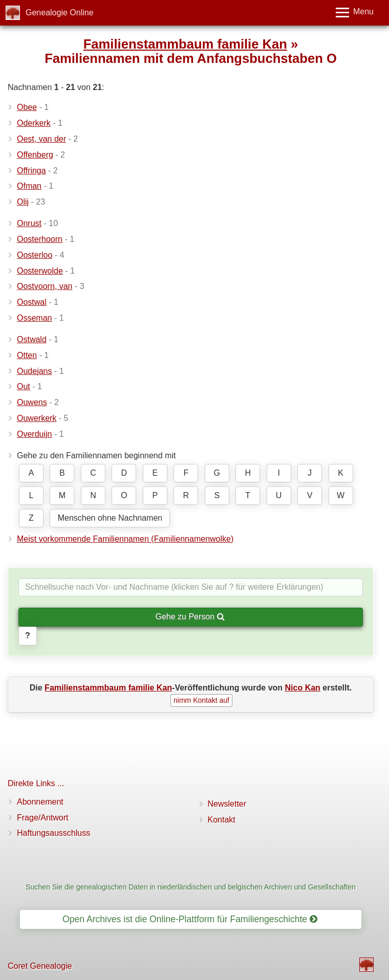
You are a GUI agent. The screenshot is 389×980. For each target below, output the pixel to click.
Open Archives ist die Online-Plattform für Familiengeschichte (190, 919)
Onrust (29, 223)
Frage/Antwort (42, 818)
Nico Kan (303, 688)
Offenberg (35, 155)
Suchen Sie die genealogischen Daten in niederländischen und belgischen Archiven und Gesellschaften (191, 887)
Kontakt (222, 820)
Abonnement (40, 802)
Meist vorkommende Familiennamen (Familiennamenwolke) (125, 539)
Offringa (31, 171)
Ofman (29, 186)
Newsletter (227, 804)
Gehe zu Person (190, 617)
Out (24, 386)
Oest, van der (41, 139)
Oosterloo (35, 255)
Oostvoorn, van (45, 286)
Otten (27, 355)
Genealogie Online (60, 13)
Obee (27, 107)
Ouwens (32, 402)
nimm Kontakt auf (201, 700)
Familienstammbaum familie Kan (185, 44)
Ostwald (32, 339)
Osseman (34, 318)
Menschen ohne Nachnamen (110, 518)
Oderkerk (34, 123)
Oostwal (32, 302)
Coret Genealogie (40, 966)
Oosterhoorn (40, 239)
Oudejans (35, 371)
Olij (23, 202)
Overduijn (34, 434)
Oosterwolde (40, 271)
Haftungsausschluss (53, 833)
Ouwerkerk (37, 418)
